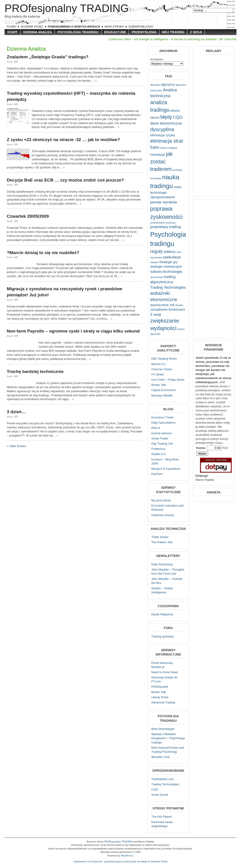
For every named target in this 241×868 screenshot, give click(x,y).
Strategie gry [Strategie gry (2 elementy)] (168, 262)
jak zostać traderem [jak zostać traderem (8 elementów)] (161, 161)
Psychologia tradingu (78, 32)
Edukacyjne (115, 32)
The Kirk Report (162, 817)
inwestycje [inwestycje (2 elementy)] (158, 155)
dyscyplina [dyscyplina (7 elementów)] (162, 129)
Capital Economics (164, 390)
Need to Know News (165, 672)
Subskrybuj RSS (141, 27)
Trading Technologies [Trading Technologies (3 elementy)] (168, 287)
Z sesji (196, 32)
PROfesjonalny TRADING (67, 8)
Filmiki (12, 27)
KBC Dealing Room (164, 359)
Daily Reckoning (162, 564)
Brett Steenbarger (163, 729)
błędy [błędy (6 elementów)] (166, 117)
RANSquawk (160, 687)
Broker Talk (159, 385)
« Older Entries (16, 446)
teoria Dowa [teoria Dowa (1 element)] (157, 277)
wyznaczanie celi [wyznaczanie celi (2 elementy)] (162, 305)
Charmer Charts (162, 369)
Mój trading (173, 32)
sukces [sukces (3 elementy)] (156, 272)
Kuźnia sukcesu (162, 433)
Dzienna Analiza (38, 32)
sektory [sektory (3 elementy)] (170, 252)
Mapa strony (114, 27)
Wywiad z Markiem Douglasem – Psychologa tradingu (168, 738)
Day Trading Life (162, 444)
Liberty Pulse (160, 697)
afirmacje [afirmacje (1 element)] (155, 85)
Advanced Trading (163, 702)
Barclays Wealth (162, 395)
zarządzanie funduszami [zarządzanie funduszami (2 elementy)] (168, 309)
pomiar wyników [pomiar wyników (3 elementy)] (164, 202)
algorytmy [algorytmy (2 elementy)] (168, 85)
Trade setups (160, 537)
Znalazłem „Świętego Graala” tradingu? (48, 57)
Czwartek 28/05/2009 (28, 216)
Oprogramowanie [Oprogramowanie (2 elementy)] (163, 197)
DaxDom (157, 474)
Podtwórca (158, 449)
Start (12, 32)
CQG (155, 789)
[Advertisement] (214, 125)
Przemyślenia (144, 32)
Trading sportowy (163, 636)
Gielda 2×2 (158, 454)
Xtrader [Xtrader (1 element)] (179, 305)
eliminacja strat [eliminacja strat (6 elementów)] (167, 141)
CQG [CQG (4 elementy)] (178, 117)
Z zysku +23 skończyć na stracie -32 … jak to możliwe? (63, 140)
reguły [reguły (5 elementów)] (156, 251)
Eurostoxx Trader (163, 417)
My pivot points (161, 500)
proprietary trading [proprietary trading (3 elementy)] (165, 227)
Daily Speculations (163, 423)
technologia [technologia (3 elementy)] (172, 272)
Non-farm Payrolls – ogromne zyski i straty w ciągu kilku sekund (73, 331)
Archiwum (157, 59)
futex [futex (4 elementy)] (155, 147)
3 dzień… (16, 412)
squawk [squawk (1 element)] (154, 262)
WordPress (127, 856)
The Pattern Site (162, 542)
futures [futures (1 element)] (164, 148)
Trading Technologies (165, 784)
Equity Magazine (162, 614)
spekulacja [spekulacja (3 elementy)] (172, 257)
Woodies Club (160, 757)
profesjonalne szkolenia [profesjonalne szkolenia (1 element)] (163, 223)
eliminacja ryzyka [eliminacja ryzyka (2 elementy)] (163, 135)
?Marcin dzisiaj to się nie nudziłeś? (43, 253)
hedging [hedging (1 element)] (173, 148)
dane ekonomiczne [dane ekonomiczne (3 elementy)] (166, 123)
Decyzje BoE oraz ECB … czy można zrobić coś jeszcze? (65, 180)
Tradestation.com (163, 779)
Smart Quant (160, 795)
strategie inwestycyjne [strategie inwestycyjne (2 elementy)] (166, 267)
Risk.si (156, 428)
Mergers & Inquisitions (166, 469)
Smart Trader (160, 438)
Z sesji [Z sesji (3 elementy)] (156, 315)
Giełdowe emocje (163, 515)
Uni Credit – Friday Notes (168, 380)
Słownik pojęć (32, 27)
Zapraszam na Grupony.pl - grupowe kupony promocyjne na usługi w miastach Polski (120, 861)
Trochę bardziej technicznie (35, 371)
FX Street (158, 374)
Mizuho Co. (159, 364)
